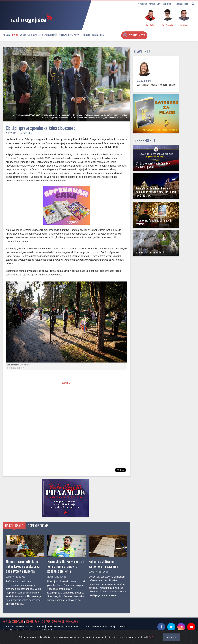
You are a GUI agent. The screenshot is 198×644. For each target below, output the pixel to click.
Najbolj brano (14, 525)
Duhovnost (58, 622)
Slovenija (11, 133)
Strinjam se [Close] (171, 637)
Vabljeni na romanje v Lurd (150, 252)
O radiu (86, 626)
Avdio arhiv (98, 35)
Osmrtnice (8, 626)
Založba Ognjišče (181, 4)
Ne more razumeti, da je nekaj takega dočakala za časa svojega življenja (23, 566)
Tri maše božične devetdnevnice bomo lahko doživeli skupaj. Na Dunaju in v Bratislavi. (156, 192)
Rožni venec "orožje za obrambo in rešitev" (154, 222)
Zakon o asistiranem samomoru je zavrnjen (103, 564)
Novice (15, 35)
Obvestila (19, 626)
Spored (87, 35)
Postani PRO (142, 4)
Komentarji (26, 35)
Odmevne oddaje (38, 525)
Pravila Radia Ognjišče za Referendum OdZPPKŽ (27, 630)
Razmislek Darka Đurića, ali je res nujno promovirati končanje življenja (66, 566)
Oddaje (37, 35)
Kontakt (152, 4)
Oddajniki (114, 626)
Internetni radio (99, 626)
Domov (6, 35)
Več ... (153, 637)
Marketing (167, 4)
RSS (123, 626)
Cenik (159, 4)
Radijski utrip (50, 35)
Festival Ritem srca (69, 35)
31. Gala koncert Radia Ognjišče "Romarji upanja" (153, 165)
